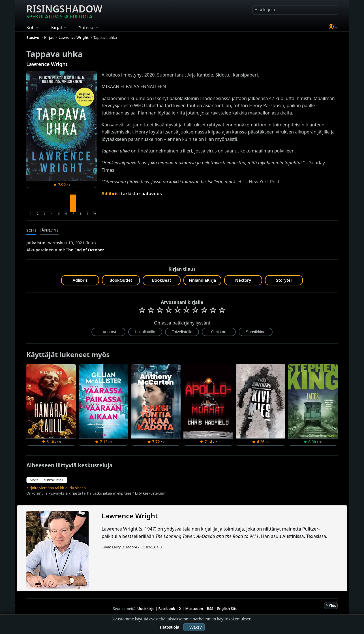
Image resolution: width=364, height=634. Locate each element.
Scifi (31, 230)
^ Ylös (331, 605)
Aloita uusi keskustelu (47, 480)
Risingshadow (64, 11)
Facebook (167, 608)
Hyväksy (194, 627)
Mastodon (194, 608)
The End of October (85, 250)
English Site (227, 608)
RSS (210, 608)
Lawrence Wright (47, 64)
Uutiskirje (146, 608)
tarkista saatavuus (141, 194)
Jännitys (50, 230)
